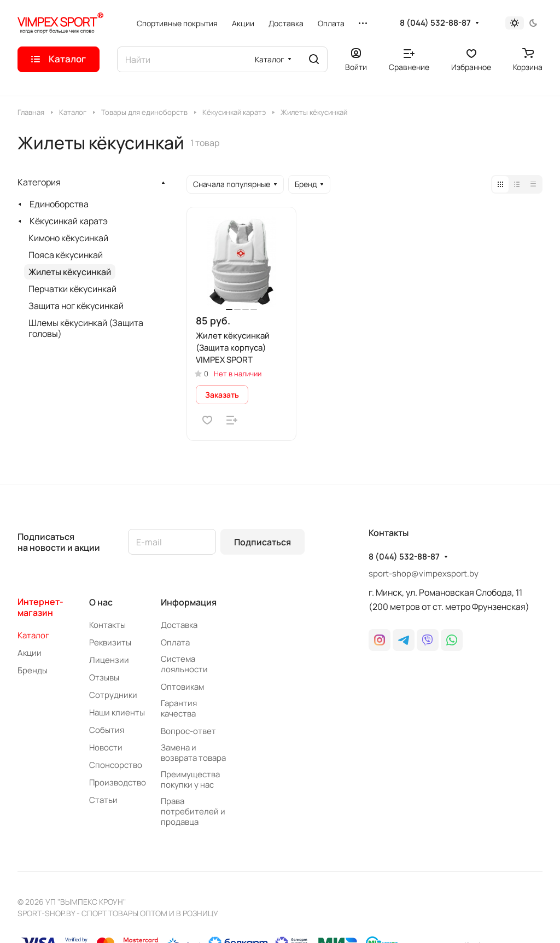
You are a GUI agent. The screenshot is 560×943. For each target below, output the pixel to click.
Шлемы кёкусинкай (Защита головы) (86, 328)
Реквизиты (110, 642)
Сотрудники (113, 695)
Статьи (103, 800)
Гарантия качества (179, 708)
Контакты (107, 625)
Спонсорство (116, 765)
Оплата (175, 642)
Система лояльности (184, 664)
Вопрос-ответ (188, 731)
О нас (101, 602)
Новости (106, 747)
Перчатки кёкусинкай (72, 289)
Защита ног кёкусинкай (76, 306)
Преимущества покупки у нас (190, 779)
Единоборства (59, 204)
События (107, 730)
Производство (118, 782)
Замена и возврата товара (193, 753)
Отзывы (104, 677)
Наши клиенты (117, 712)
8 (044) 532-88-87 (435, 23)
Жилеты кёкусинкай (70, 272)
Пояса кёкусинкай (66, 255)
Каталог (33, 635)
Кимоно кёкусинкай (68, 238)
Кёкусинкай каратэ (69, 221)
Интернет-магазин (40, 607)
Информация (189, 602)
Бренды (33, 670)
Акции (30, 653)
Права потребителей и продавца (193, 811)
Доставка (179, 625)
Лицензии (109, 660)
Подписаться (262, 542)
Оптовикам (182, 687)
